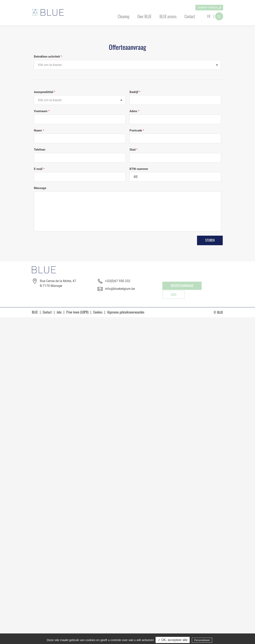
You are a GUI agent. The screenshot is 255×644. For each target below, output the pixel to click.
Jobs (174, 295)
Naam (39, 130)
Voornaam (42, 111)
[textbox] (127, 65)
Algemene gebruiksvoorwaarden (126, 312)
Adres (134, 111)
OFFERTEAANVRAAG (182, 286)
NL (219, 16)
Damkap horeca (208, 8)
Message (40, 188)
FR (209, 16)
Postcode (137, 130)
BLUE (35, 312)
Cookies (98, 312)
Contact (190, 16)
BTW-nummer (139, 169)
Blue (48, 13)
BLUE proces (168, 16)
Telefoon (40, 150)
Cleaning (124, 16)
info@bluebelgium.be (120, 289)
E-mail (39, 169)
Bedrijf (135, 92)
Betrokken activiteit (48, 57)
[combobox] (127, 65)
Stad (134, 150)
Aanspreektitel (45, 92)
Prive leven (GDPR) (77, 312)
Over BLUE (145, 16)
